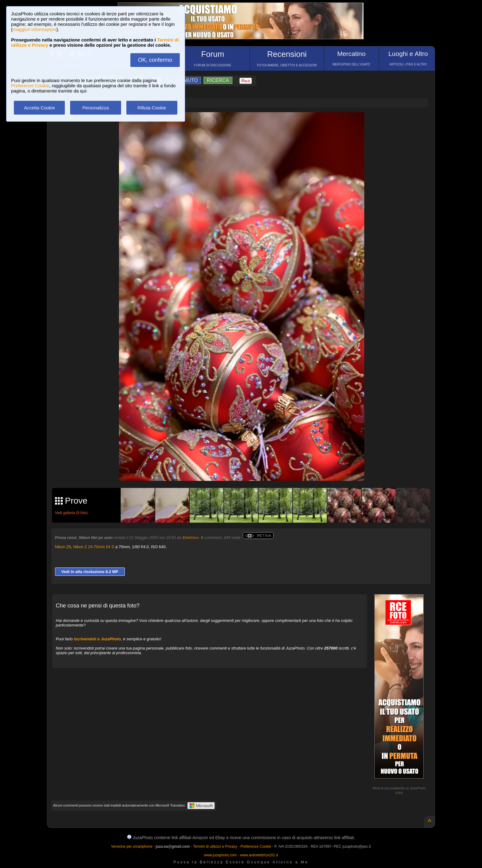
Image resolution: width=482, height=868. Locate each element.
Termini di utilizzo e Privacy (215, 846)
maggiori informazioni (35, 29)
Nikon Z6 (63, 547)
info (399, 793)
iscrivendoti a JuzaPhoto (97, 639)
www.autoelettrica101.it (259, 855)
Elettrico (191, 538)
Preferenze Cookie (30, 86)
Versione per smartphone (132, 846)
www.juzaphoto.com (221, 855)
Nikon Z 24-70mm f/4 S (94, 547)
